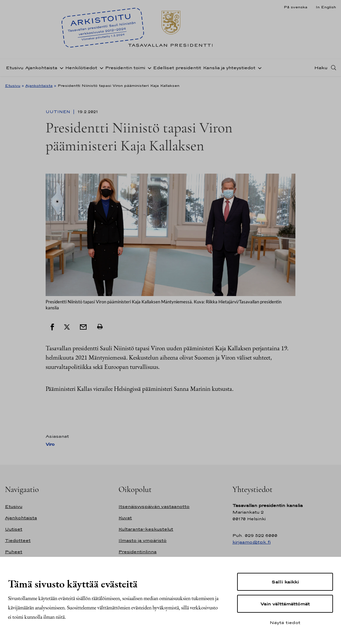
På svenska (296, 7)
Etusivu (15, 68)
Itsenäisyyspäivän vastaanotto (154, 506)
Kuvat (125, 518)
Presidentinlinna (138, 552)
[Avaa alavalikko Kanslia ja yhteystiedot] (258, 68)
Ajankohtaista (41, 68)
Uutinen (59, 112)
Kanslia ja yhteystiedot (229, 68)
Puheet (14, 552)
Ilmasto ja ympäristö (143, 540)
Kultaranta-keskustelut (146, 529)
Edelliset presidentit (177, 68)
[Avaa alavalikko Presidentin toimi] (148, 68)
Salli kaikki (285, 582)
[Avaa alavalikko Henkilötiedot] (100, 68)
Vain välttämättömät (285, 604)
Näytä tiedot (285, 622)
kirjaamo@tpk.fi (252, 542)
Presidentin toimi (125, 68)
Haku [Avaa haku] (321, 68)
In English (326, 7)
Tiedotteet (18, 540)
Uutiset (14, 529)
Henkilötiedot (81, 68)
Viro (50, 444)
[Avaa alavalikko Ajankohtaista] (60, 68)
